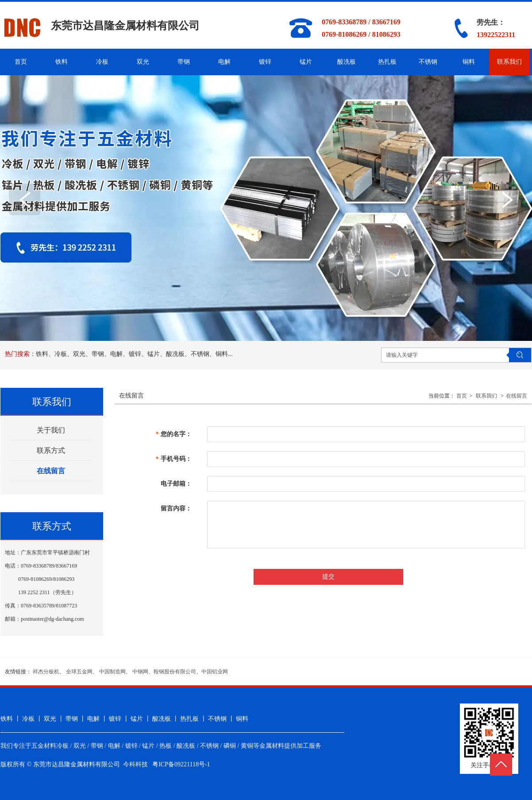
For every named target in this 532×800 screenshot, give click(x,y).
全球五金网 (79, 672)
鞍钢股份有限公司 (175, 672)
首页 (462, 396)
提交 (328, 577)
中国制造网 (112, 672)
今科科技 (135, 764)
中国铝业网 (215, 672)
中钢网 (140, 672)
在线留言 (517, 396)
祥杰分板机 (46, 672)
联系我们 (486, 396)
